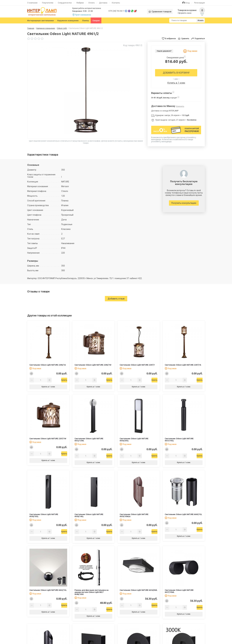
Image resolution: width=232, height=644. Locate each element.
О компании (32, 3)
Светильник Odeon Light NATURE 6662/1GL (48, 590)
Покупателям (48, 3)
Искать (201, 20)
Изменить (180, 106)
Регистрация (199, 3)
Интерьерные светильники (40, 20)
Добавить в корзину (176, 73)
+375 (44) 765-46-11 (116, 11)
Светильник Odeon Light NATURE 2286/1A (48, 365)
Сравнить (185, 39)
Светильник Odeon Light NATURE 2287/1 (137, 365)
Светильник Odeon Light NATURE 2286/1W (93, 365)
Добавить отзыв (116, 299)
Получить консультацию (184, 203)
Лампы (86, 20)
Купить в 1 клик (176, 83)
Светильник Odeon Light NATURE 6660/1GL (183, 514)
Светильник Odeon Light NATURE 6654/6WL (138, 590)
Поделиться (200, 39)
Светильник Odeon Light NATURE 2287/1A (183, 365)
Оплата (91, 3)
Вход (187, 3)
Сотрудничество (65, 3)
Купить (56, 380)
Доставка (103, 3)
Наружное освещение (68, 20)
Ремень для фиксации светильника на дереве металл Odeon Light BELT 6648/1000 (92, 592)
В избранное (170, 39)
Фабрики (80, 3)
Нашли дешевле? (164, 51)
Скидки (96, 20)
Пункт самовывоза (83, 15)
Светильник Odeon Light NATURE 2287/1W (48, 439)
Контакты (116, 3)
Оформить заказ (185, 13)
